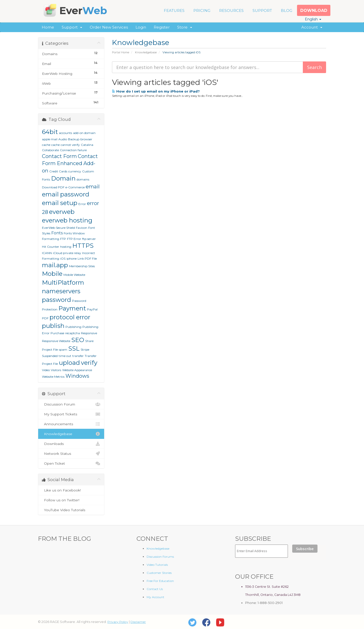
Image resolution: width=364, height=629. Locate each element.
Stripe (85, 350)
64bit (50, 132)
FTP (63, 239)
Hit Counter (51, 247)
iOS (63, 259)
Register (162, 27)
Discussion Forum (71, 404)
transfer (78, 356)
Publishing (73, 327)
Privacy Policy (118, 622)
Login (141, 27)
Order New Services (109, 27)
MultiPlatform (63, 283)
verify (89, 363)
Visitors (56, 370)
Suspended (50, 356)
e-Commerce (75, 187)
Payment (72, 308)
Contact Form (59, 156)
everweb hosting (67, 220)
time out (65, 356)
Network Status (71, 454)
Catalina (87, 145)
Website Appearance (77, 370)
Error (82, 204)
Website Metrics (53, 377)
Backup (74, 139)
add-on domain (84, 133)
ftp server (89, 239)
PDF (45, 318)
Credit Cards (58, 171)
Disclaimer (138, 622)
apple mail (50, 139)
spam (63, 350)
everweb (62, 212)
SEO (78, 340)
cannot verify (70, 145)
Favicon (82, 228)
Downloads (71, 444)
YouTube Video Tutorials (71, 510)
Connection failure (73, 150)
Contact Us (155, 589)
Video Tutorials (157, 565)
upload (69, 363)
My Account (155, 597)
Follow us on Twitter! (71, 500)
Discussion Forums (160, 557)
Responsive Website (56, 341)
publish (53, 326)
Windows (77, 376)
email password (66, 194)
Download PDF (53, 187)
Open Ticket (71, 463)
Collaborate (50, 150)
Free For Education (160, 581)
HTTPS (83, 246)
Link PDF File (87, 259)
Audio (63, 139)
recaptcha (73, 333)
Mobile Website (74, 275)
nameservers (61, 291)
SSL (74, 349)
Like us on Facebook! (71, 490)
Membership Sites (82, 266)
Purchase (57, 333)
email (93, 187)
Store (185, 27)
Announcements (71, 424)
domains (83, 179)
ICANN (47, 253)
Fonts (57, 233)
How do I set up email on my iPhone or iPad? (156, 91)
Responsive (89, 333)
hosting (66, 247)
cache (55, 145)
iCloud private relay (67, 253)
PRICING (202, 10)
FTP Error (74, 239)
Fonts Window (74, 233)
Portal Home (121, 52)
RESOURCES (231, 10)
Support (72, 27)
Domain (63, 178)
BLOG (287, 10)
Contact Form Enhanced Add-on (70, 163)
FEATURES (174, 10)
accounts (65, 133)
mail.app (55, 265)
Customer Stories (159, 573)
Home (48, 27)
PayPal (92, 309)
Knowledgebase (146, 52)
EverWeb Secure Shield (58, 228)
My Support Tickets (71, 414)
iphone (72, 259)
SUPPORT (262, 10)
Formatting (51, 239)
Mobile (52, 274)
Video (46, 370)
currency (75, 171)
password (56, 300)
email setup (60, 203)
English (313, 19)
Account (312, 27)
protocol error (70, 317)
